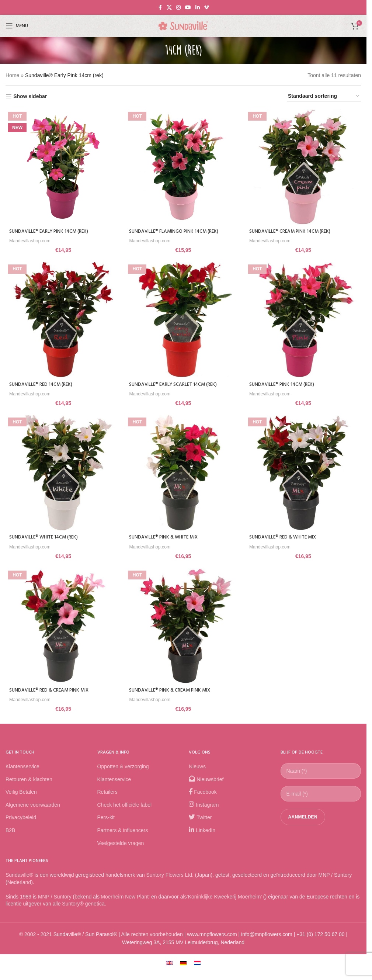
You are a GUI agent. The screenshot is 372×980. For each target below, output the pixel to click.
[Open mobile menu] (17, 26)
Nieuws (197, 768)
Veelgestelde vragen (121, 844)
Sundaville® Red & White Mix (286, 537)
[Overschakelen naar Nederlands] (197, 964)
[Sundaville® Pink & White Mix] (183, 474)
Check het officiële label (125, 806)
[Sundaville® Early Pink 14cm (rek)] (62, 166)
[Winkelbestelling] (324, 96)
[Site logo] (183, 25)
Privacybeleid (21, 818)
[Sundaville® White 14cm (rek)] (62, 474)
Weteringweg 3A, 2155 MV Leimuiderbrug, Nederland (183, 943)
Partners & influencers (123, 831)
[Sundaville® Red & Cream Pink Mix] (62, 627)
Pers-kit (106, 818)
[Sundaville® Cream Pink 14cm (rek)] (304, 166)
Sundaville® (19, 876)
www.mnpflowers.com (212, 935)
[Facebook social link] (160, 8)
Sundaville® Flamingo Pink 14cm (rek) (177, 230)
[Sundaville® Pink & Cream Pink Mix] (183, 627)
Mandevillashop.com (32, 239)
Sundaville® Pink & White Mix (166, 537)
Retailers (107, 793)
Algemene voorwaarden (33, 806)
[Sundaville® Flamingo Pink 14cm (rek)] (183, 166)
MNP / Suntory (55, 897)
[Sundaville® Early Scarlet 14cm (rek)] (183, 320)
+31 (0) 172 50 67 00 (320, 935)
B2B (10, 831)
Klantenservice (22, 768)
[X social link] (169, 8)
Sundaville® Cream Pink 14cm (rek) (294, 230)
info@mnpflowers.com (267, 935)
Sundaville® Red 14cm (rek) (42, 383)
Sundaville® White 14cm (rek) (45, 537)
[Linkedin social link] (198, 8)
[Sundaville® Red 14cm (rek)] (62, 320)
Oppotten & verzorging (123, 768)
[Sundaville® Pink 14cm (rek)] (304, 320)
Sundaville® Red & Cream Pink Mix (51, 691)
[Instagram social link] (178, 8)
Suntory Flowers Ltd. (170, 876)
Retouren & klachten (29, 780)
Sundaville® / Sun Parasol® (85, 935)
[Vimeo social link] (206, 8)
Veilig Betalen (21, 793)
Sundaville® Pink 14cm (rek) (285, 383)
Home (12, 75)
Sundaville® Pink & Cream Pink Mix (173, 691)
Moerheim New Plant (125, 897)
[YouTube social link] (188, 8)
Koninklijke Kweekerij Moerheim (225, 897)
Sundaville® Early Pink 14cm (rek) (51, 230)
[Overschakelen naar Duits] (183, 964)
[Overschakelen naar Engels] (169, 964)
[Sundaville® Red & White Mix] (304, 474)
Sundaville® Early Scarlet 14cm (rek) (176, 383)
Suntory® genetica (83, 905)
